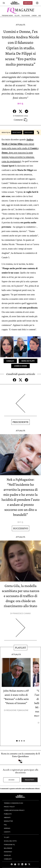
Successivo (21, 528)
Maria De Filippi (28, 361)
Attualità (20, 25)
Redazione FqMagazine (17, 710)
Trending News (7, 16)
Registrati (30, 780)
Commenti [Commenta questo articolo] (20, 120)
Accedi (11, 780)
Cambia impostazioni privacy (14, 810)
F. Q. (22, 104)
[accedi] (37, 3)
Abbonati (28, 3)
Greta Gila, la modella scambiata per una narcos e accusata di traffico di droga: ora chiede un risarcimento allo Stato (21, 596)
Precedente (20, 422)
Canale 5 (10, 361)
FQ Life (17, 16)
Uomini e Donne (20, 366)
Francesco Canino (22, 613)
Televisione (26, 16)
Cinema (34, 16)
